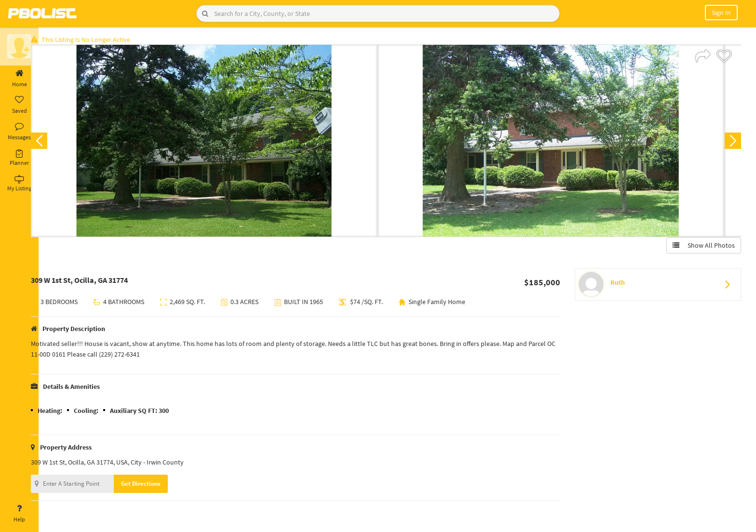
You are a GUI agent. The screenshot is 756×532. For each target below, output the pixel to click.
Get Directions (156, 485)
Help (19, 514)
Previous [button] (54, 143)
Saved (19, 105)
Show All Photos (702, 247)
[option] (219, 143)
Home (19, 79)
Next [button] (731, 143)
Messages (19, 132)
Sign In (721, 13)
